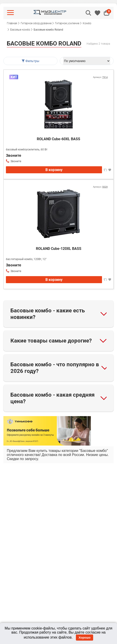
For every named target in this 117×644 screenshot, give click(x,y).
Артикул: (100, 77)
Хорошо (85, 638)
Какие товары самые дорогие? (51, 341)
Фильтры (30, 61)
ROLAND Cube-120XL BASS (59, 249)
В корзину (54, 170)
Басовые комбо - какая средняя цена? (52, 398)
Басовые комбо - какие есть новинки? (48, 314)
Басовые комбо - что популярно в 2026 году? (55, 368)
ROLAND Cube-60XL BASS (58, 139)
